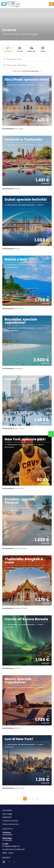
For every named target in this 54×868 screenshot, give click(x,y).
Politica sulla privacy (10, 824)
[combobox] (27, 65)
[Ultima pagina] (37, 799)
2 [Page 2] (29, 799)
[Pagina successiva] (33, 799)
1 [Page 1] (25, 799)
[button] (27, 71)
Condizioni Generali (10, 821)
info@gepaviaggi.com (11, 846)
